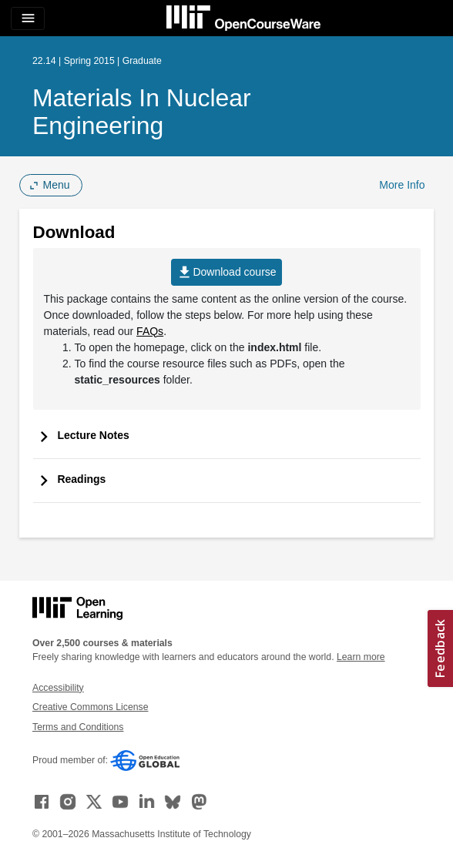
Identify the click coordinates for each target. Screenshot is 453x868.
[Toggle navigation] (28, 18)
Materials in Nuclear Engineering (142, 112)
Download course (226, 272)
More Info (402, 185)
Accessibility (58, 688)
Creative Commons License (90, 707)
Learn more (361, 657)
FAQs (150, 331)
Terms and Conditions (78, 727)
